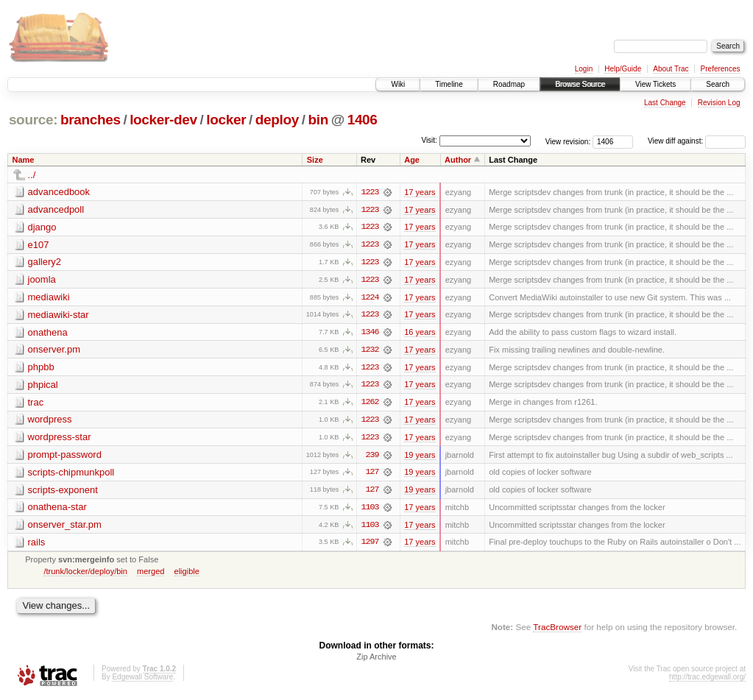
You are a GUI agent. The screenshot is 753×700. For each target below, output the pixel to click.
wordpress (50, 421)
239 (372, 457)
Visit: (429, 140)
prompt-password (65, 457)
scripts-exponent (63, 492)
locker (226, 120)
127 (372, 475)
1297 (370, 545)
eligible (187, 574)
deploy (277, 120)
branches (91, 120)
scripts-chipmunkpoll (71, 474)
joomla (42, 280)
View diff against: (697, 141)
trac (36, 404)
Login (584, 69)
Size (315, 160)
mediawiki (49, 298)
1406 (363, 120)
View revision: (568, 141)
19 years (420, 457)
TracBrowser (557, 630)
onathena (48, 333)
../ (32, 175)
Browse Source (580, 84)
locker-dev (163, 120)
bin (318, 120)
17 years (420, 192)
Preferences (721, 69)
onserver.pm (54, 351)
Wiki (398, 84)
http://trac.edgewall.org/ (707, 680)
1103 (370, 510)
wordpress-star (60, 439)
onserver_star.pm (65, 527)
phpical (43, 386)
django (42, 227)
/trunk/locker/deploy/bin (85, 574)
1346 (370, 333)
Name (24, 160)
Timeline (449, 84)
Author (458, 160)
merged (151, 574)
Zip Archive (376, 660)
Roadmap (509, 84)
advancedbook (59, 192)
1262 (370, 404)
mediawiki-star (59, 315)
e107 (39, 245)
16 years (420, 333)
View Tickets (655, 84)
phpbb (41, 368)
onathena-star (57, 510)
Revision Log (719, 103)
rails (37, 545)
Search (718, 84)
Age (412, 160)
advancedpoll (56, 209)
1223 (370, 192)
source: (33, 120)
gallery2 (45, 262)
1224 (370, 298)
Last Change (665, 103)
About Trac (671, 69)
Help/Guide (623, 69)
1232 (370, 351)
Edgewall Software (142, 680)
